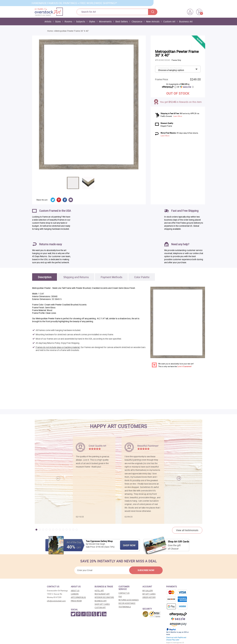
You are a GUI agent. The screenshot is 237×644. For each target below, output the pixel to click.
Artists (48, 21)
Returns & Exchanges (129, 600)
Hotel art (99, 591)
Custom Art (169, 21)
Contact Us (124, 593)
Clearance (137, 21)
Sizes (58, 21)
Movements (105, 21)
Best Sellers (122, 21)
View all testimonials (187, 530)
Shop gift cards (102, 604)
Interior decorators (104, 597)
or (185, 87)
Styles (92, 21)
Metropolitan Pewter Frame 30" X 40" (72, 31)
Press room (76, 601)
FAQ (120, 597)
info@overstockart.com (56, 601)
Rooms (68, 21)
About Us (75, 591)
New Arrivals (153, 21)
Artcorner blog (78, 597)
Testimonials (125, 607)
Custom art (100, 608)
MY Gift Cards (149, 594)
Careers (75, 594)
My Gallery (148, 591)
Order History (149, 597)
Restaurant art (102, 594)
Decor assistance (127, 603)
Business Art (186, 21)
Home (50, 31)
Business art (101, 601)
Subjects (81, 21)
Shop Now (129, 545)
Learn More (178, 116)
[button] (179, 478)
